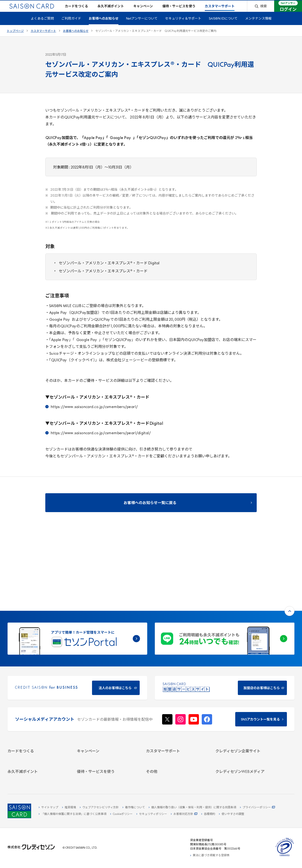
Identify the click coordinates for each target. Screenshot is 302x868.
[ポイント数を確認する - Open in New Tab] (37, 778)
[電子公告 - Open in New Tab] (245, 718)
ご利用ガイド (71, 26)
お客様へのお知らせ (104, 26)
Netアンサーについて (142, 26)
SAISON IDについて (223, 26)
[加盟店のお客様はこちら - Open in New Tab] (225, 620)
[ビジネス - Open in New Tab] (245, 702)
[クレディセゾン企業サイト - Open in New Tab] (245, 691)
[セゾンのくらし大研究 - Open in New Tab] (245, 760)
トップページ (15, 39)
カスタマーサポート (43, 39)
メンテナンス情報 (258, 26)
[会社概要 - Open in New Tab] (245, 697)
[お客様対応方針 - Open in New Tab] (184, 814)
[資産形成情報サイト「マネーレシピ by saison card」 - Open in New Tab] (245, 753)
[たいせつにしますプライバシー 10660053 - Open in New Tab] (285, 856)
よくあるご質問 (42, 26)
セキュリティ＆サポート (183, 26)
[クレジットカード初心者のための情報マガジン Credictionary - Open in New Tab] (245, 743)
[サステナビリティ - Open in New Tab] (245, 708)
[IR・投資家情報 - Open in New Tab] (245, 713)
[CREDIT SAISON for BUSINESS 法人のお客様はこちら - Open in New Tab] (77, 620)
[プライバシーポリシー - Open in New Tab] (258, 808)
